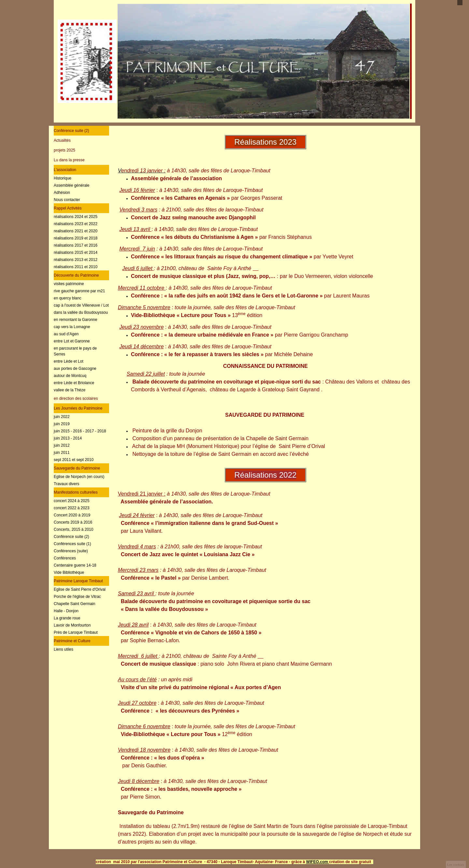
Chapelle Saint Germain (74, 604)
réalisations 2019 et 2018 (76, 238)
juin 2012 (62, 445)
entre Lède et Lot (69, 361)
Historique (63, 178)
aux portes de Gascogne (75, 369)
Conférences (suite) (71, 551)
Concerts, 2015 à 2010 (73, 529)
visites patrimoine (69, 284)
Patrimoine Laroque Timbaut (78, 581)
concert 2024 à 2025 (71, 501)
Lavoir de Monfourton (72, 625)
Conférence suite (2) (71, 131)
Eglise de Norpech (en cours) (79, 477)
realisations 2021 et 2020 (76, 231)
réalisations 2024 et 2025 (76, 217)
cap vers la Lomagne (72, 327)
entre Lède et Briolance (74, 383)
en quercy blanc (68, 298)
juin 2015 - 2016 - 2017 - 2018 (80, 431)
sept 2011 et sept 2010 (74, 460)
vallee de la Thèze (70, 390)
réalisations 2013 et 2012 (76, 260)
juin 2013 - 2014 (68, 438)
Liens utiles (64, 649)
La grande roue (67, 618)
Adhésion (62, 193)
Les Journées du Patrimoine (78, 408)
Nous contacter (67, 200)
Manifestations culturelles (76, 492)
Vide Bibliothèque (69, 572)
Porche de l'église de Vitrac (77, 597)
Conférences (65, 558)
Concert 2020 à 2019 (72, 515)
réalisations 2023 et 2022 (76, 224)
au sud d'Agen (66, 334)
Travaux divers (66, 484)
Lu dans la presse (69, 160)
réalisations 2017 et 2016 (76, 245)
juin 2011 (62, 453)
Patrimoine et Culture (72, 641)
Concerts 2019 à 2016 (73, 522)
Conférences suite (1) (72, 544)
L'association (65, 170)
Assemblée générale (71, 185)
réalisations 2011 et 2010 (76, 267)
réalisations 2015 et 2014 (76, 253)
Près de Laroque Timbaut (76, 632)
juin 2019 (62, 424)
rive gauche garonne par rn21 (79, 291)
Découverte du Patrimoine (76, 275)
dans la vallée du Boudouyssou (81, 312)
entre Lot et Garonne (72, 341)
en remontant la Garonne (75, 320)
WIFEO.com (318, 862)
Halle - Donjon (66, 611)
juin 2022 (62, 417)
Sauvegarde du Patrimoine (77, 468)
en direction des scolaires (76, 398)
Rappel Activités (68, 208)
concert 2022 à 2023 (71, 508)
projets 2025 (64, 150)
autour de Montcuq (70, 376)
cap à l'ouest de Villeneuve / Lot (81, 305)
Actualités (62, 140)
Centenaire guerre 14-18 (75, 565)
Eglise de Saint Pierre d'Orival (80, 589)
